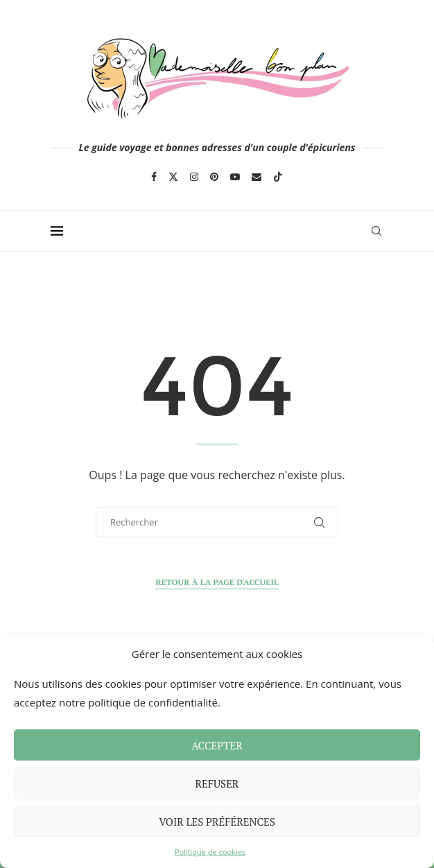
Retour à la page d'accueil (217, 582)
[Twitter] (173, 177)
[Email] (257, 177)
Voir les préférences (217, 822)
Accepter (217, 745)
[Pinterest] (214, 177)
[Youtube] (235, 177)
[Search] (376, 231)
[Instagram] (194, 177)
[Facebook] (154, 177)
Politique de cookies (210, 852)
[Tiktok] (278, 177)
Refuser (217, 783)
